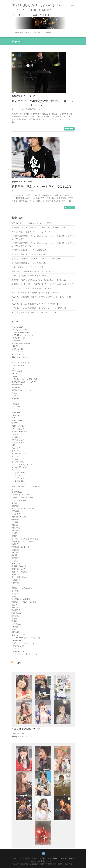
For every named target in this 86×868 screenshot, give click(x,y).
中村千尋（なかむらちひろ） (23, 508)
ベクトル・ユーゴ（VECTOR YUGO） (26, 486)
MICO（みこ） (17, 371)
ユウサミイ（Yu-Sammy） (22, 495)
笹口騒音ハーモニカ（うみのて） (25, 602)
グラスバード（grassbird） (22, 464)
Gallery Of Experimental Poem (23, 736)
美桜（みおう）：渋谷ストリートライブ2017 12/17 (32, 232)
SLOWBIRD (16, 404)
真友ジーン (16, 594)
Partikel (14, 393)
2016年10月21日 (35, 191)
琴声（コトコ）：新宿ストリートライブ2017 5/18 (31, 288)
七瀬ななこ (16, 506)
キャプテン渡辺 (18, 462)
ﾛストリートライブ (27, 96)
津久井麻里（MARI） (20, 577)
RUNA (14, 396)
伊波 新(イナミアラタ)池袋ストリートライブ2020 (31, 223)
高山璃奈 (15, 627)
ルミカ (14, 503)
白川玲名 (15, 591)
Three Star (16, 415)
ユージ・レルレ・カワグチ (22, 497)
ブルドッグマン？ (19, 484)
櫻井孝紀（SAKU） (19, 569)
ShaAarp (15, 401)
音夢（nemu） (17, 624)
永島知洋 (15, 574)
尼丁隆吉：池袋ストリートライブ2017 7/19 (29, 254)
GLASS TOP (16, 354)
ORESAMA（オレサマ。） (22, 390)
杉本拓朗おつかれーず (20, 547)
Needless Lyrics (17, 385)
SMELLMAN (16, 407)
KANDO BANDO (18, 365)
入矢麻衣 (15, 522)
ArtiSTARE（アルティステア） (23, 335)
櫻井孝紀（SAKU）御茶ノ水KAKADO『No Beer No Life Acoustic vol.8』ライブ (42, 284)
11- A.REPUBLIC (17, 327)
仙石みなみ (16, 514)
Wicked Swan (17, 420)
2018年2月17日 (34, 109)
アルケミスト (17, 448)
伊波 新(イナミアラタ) (20, 517)
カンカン (15, 459)
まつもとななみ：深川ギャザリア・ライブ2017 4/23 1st (34, 313)
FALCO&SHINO (17, 349)
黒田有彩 (15, 632)
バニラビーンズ (18, 478)
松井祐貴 (15, 550)
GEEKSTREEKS (17, 352)
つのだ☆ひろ (17, 434)
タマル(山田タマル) (19, 467)
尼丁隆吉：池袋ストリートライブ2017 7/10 (29, 263)
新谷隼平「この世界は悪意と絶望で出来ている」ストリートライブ (42, 103)
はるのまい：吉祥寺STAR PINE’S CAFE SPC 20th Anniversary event (37, 259)
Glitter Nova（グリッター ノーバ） (25, 357)
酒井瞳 (14, 618)
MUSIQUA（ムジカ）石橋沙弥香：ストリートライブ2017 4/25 (36, 304)
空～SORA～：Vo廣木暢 (21, 599)
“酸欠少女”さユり (18, 426)
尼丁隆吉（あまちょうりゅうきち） (26, 539)
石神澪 (14, 596)
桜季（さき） (17, 563)
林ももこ (15, 561)
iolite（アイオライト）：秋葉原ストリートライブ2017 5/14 (35, 293)
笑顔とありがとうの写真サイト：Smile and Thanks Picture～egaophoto (37, 10)
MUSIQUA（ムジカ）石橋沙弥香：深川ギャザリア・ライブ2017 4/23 (39, 308)
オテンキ (15, 456)
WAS (13, 418)
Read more (69, 129)
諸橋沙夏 (15, 616)
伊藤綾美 (15, 519)
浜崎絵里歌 (16, 580)
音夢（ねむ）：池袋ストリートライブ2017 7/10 (31, 271)
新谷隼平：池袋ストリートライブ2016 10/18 (42, 186)
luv (13, 368)
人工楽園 (15, 511)
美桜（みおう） (18, 607)
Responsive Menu (73, 7)
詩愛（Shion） (17, 613)
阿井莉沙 (15, 621)
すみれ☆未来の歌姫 (20, 431)
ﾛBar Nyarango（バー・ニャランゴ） (26, 638)
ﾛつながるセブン (18, 646)
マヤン (14, 489)
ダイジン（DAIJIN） (19, 473)
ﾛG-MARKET (16, 640)
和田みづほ (16, 528)
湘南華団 (15, 583)
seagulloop (16, 398)
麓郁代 (14, 629)
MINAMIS (15, 374)
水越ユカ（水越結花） (20, 572)
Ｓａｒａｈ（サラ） (20, 635)
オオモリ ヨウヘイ (19, 453)
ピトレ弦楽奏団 (18, 481)
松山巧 (14, 555)
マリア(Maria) (17, 492)
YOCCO (14, 423)
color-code (16, 341)
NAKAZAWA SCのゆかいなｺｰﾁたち (25, 382)
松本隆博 (15, 558)
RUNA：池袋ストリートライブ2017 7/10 (27, 267)
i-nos (14, 360)
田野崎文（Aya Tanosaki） (22, 588)
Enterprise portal (18, 734)
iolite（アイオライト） (21, 363)
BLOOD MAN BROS (19, 338)
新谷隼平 (15, 96)
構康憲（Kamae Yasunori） (22, 566)
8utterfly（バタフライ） (21, 330)
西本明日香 (16, 610)
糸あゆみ (15, 605)
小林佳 (14, 536)
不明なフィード (22, 663)
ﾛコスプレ (16, 649)
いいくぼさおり (18, 429)
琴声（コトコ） (18, 585)
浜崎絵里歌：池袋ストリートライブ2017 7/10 (30, 276)
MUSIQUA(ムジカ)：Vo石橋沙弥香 (25, 379)
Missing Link (16, 376)
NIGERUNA (16, 387)
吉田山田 (15, 525)
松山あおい (16, 552)
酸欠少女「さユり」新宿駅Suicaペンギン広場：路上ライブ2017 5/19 (39, 280)
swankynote (16, 412)
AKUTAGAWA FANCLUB (21, 332)
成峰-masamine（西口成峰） (23, 541)
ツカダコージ (17, 475)
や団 (13, 445)
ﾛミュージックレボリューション (24, 654)
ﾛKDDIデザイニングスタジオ (23, 643)
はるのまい (16, 437)
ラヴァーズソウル (19, 500)
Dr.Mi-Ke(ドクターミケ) (21, 343)
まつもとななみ (18, 440)
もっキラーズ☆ (18, 442)
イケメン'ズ (16, 451)
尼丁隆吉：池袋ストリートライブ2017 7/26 (29, 250)
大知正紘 (15, 533)
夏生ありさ (16, 530)
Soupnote (15, 409)
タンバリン (16, 470)
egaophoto (19, 109)
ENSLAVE (15, 346)
